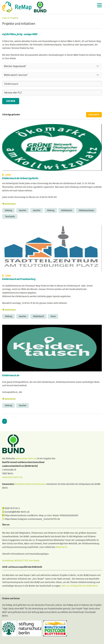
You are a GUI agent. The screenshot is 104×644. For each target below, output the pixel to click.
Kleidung (9, 210)
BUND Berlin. (62, 547)
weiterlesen (10, 204)
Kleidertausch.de (11, 375)
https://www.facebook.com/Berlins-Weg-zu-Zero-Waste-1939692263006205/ (40, 515)
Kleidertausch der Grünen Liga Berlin (20, 178)
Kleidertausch (67, 210)
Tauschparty (10, 216)
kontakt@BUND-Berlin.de (16, 512)
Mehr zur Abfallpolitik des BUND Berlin (80, 586)
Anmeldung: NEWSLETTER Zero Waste (21, 561)
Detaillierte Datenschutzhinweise (30, 484)
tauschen (23, 210)
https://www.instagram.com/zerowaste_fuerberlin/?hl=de (31, 519)
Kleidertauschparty (86, 210)
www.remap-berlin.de (26, 458)
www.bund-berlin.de (12, 477)
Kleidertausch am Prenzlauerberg (19, 279)
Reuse (53, 316)
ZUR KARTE (94, 115)
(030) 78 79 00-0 (11, 508)
